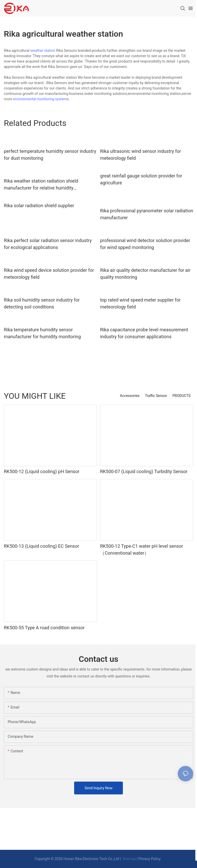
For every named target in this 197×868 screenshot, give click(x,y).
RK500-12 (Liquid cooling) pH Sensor (42, 471)
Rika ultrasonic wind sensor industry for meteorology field (140, 155)
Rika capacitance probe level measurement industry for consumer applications (144, 333)
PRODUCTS (181, 396)
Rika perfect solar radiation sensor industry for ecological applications (48, 244)
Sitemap (129, 859)
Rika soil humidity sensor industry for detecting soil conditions (42, 303)
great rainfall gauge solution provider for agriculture (141, 179)
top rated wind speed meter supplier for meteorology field (140, 303)
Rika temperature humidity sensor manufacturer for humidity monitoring (42, 333)
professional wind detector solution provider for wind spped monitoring (145, 244)
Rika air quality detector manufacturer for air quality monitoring (145, 274)
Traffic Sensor (156, 396)
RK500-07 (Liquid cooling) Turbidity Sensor (144, 471)
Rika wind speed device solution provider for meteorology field (49, 274)
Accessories (130, 396)
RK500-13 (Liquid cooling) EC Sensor (42, 546)
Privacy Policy (150, 859)
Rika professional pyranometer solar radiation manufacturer (147, 214)
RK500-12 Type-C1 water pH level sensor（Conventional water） (142, 550)
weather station (43, 51)
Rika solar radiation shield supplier (39, 206)
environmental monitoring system (40, 99)
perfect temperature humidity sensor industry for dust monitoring (50, 155)
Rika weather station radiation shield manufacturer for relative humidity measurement (41, 185)
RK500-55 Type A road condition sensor (44, 628)
